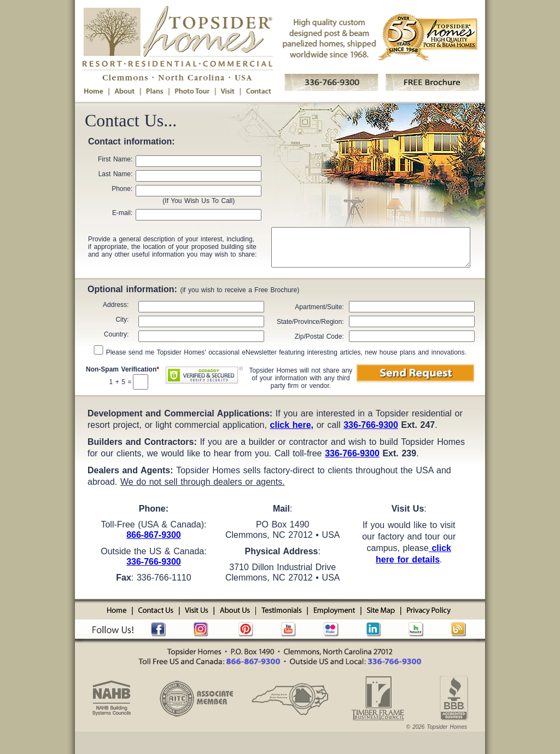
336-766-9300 (154, 562)
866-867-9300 (154, 535)
